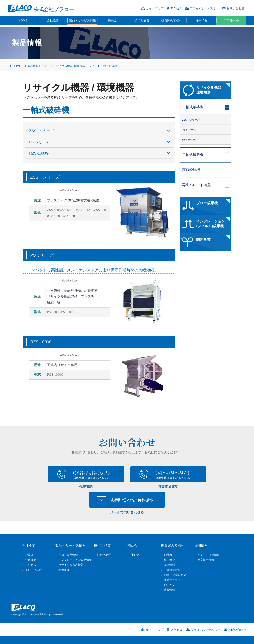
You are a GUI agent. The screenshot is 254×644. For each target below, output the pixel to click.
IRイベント (171, 585)
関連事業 (64, 570)
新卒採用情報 (206, 560)
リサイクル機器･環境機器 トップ (72, 66)
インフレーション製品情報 (75, 560)
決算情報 (169, 590)
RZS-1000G (100, 153)
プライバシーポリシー (205, 8)
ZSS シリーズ (100, 131)
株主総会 (169, 560)
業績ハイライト (174, 580)
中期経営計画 (172, 570)
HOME (15, 66)
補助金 (135, 555)
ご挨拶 (29, 555)
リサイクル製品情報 (71, 565)
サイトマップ (155, 8)
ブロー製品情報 (68, 555)
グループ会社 (33, 570)
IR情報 (168, 555)
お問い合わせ (236, 8)
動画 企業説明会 (175, 575)
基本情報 (169, 565)
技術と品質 (104, 555)
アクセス (176, 8)
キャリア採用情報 (209, 555)
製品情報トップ (36, 66)
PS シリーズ (100, 142)
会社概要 (31, 560)
